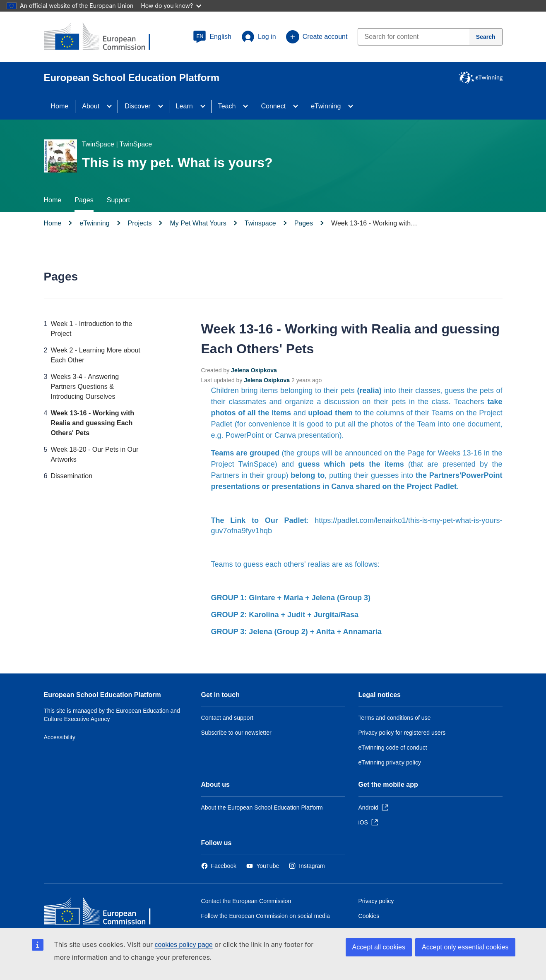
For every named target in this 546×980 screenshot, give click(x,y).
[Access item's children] (112, 106)
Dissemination (71, 476)
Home (60, 106)
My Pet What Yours (198, 223)
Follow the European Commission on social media (266, 916)
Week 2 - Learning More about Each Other (95, 355)
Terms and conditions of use (395, 718)
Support (118, 200)
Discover (137, 106)
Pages (84, 200)
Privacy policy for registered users (402, 733)
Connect (273, 106)
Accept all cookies (379, 947)
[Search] (486, 37)
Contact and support (227, 718)
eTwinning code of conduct (393, 748)
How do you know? (171, 6)
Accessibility (60, 737)
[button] (212, 37)
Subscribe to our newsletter (236, 733)
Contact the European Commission (246, 901)
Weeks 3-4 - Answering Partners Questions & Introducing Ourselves (85, 387)
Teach (227, 106)
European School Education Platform (102, 695)
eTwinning (326, 106)
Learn (184, 106)
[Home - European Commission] (104, 913)
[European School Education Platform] (104, 37)
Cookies (369, 916)
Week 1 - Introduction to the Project (91, 329)
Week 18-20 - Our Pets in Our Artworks (94, 454)
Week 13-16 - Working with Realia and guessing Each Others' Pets (92, 423)
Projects (140, 223)
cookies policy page (184, 945)
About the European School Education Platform (262, 807)
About (91, 106)
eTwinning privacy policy (390, 762)
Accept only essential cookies (465, 947)
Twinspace (260, 223)
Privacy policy (376, 901)
